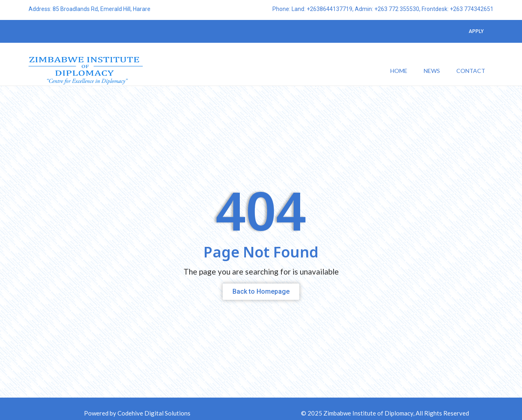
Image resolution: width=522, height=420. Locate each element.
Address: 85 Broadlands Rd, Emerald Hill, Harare (90, 9)
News (432, 71)
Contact (471, 71)
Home (399, 71)
